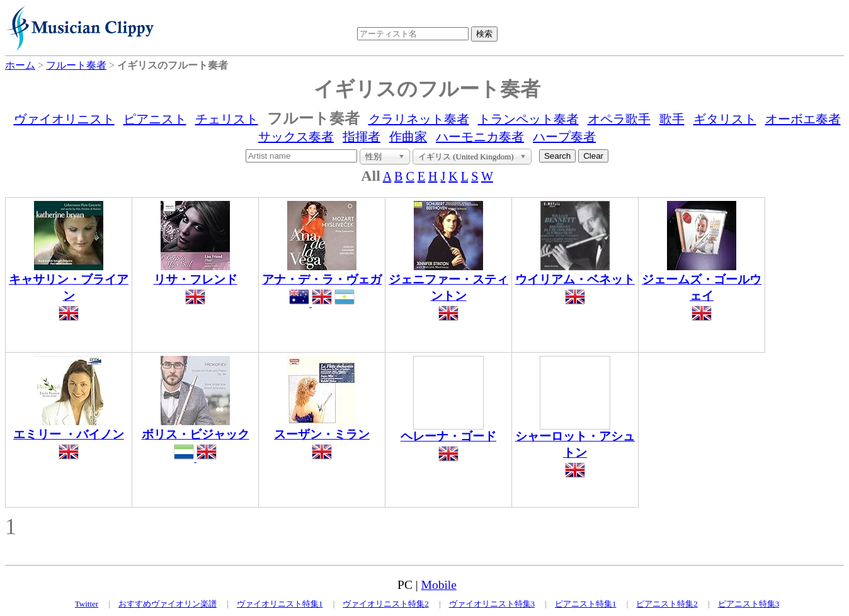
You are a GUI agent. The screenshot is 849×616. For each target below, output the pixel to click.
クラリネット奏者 (419, 119)
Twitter (87, 604)
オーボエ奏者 (803, 119)
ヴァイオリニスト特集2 (386, 604)
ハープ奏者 (564, 137)
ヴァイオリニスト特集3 (492, 604)
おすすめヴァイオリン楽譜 (168, 604)
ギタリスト (725, 119)
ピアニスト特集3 (749, 604)
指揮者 (362, 137)
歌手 (672, 119)
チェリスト (227, 119)
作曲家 (408, 137)
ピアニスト (155, 119)
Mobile (439, 585)
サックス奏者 (296, 137)
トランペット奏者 (528, 119)
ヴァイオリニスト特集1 (280, 604)
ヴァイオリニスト (64, 119)
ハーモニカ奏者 (480, 137)
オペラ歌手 (619, 119)
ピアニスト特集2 (667, 604)
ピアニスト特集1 (586, 604)
